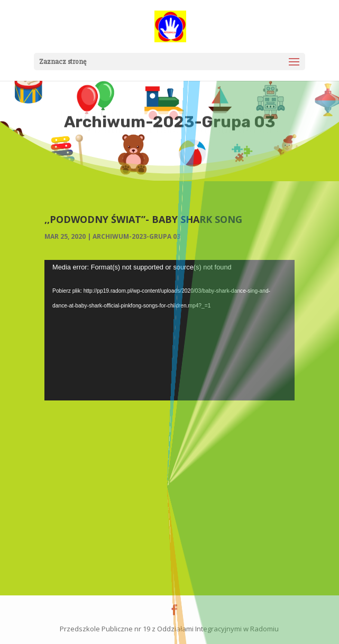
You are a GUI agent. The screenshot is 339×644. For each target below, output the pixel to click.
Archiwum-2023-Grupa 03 (136, 236)
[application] (169, 330)
